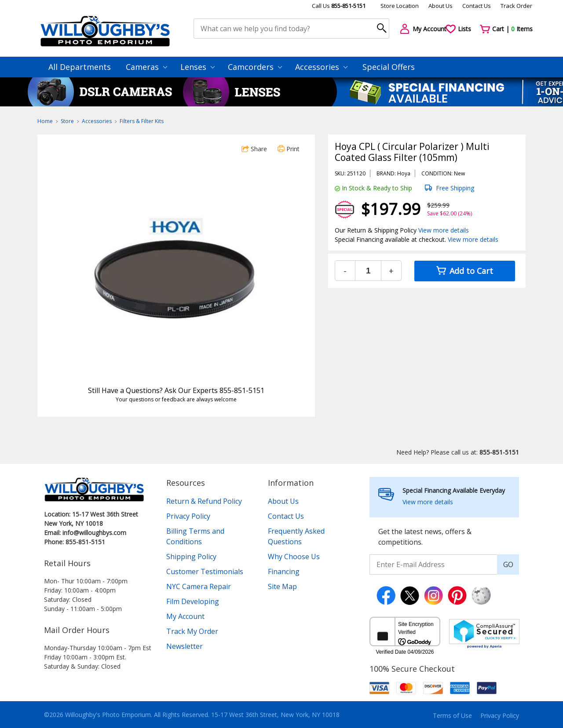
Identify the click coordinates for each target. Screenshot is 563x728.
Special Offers (389, 67)
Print (289, 149)
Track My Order (192, 631)
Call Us (339, 6)
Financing (284, 571)
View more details (444, 230)
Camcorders (255, 67)
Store (67, 121)
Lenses (197, 67)
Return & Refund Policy (204, 501)
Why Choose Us (294, 557)
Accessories (321, 67)
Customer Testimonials (205, 571)
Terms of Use (452, 715)
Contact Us (477, 6)
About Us (441, 6)
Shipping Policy (191, 557)
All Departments (80, 67)
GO (508, 564)
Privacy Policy (188, 516)
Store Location (400, 6)
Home (45, 121)
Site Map (282, 586)
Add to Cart (465, 271)
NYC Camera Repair (199, 586)
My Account (185, 616)
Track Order (516, 6)
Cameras (146, 67)
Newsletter (185, 646)
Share (254, 149)
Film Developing (193, 601)
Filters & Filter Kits (142, 121)
